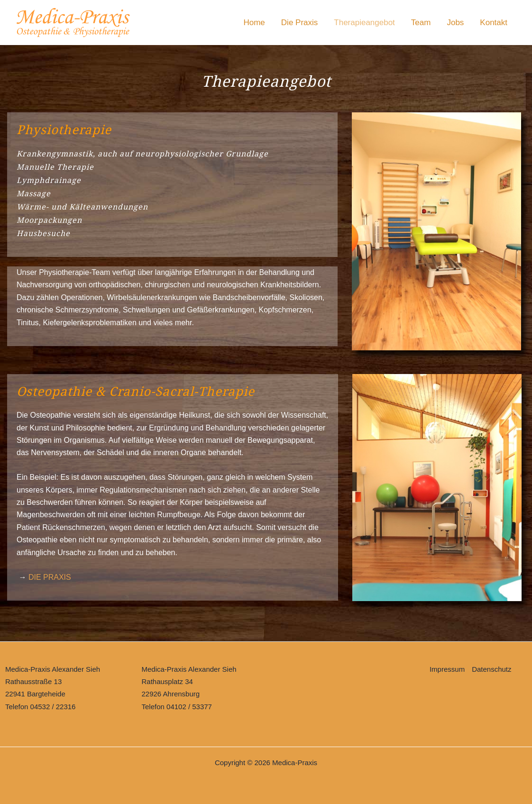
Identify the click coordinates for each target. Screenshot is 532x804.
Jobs (455, 23)
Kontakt (494, 23)
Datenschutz (491, 669)
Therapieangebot (364, 23)
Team (421, 23)
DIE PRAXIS (50, 577)
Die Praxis (299, 23)
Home (254, 23)
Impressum (447, 669)
